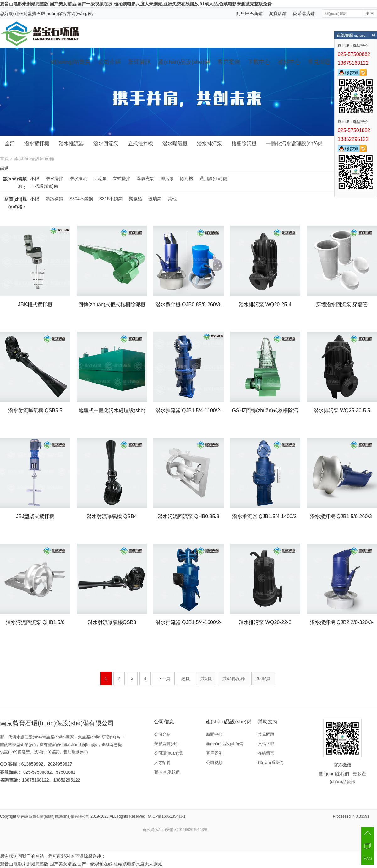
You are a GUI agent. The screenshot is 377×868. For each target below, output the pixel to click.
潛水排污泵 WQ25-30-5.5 (342, 410)
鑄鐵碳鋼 (54, 199)
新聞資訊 (139, 62)
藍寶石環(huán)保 (45, 14)
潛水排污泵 (210, 144)
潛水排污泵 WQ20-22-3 (265, 622)
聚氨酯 (135, 199)
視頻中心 (289, 62)
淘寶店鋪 (278, 14)
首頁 (4, 158)
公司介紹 (109, 62)
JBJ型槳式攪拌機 (35, 516)
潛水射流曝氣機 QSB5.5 (35, 410)
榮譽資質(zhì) (167, 744)
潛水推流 (78, 179)
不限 (35, 179)
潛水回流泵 (106, 144)
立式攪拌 (122, 179)
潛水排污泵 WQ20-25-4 (265, 304)
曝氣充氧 (145, 179)
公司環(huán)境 (168, 753)
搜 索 (369, 14)
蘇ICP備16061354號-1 (167, 816)
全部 (10, 144)
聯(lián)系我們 (167, 772)
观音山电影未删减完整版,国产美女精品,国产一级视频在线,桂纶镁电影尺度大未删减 (81, 864)
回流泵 (100, 179)
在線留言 (266, 753)
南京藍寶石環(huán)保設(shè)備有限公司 (55, 816)
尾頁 (185, 678)
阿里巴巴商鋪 (249, 14)
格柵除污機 (244, 144)
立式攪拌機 (140, 144)
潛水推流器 (71, 144)
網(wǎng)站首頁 (71, 62)
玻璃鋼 (155, 199)
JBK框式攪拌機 (35, 304)
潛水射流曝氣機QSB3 (112, 622)
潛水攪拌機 (37, 144)
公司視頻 (214, 763)
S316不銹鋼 (111, 199)
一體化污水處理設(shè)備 (294, 144)
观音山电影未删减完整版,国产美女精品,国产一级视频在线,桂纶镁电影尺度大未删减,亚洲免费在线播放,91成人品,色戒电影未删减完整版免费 (136, 4)
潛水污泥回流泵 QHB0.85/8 (188, 516)
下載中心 (259, 62)
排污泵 (167, 179)
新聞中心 (214, 734)
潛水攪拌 (54, 179)
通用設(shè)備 (213, 179)
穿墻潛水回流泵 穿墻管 (342, 304)
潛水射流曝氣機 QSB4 (112, 516)
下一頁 (164, 678)
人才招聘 (162, 763)
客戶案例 (229, 62)
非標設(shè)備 (44, 186)
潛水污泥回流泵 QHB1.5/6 (35, 622)
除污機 (187, 179)
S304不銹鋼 (81, 199)
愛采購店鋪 (304, 14)
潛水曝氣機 (175, 144)
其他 (172, 199)
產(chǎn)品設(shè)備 (184, 62)
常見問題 (319, 62)
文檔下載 (266, 744)
